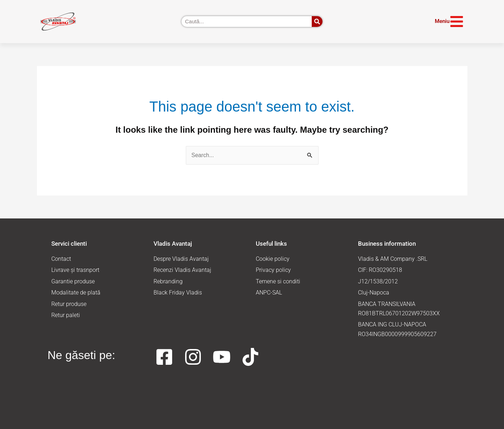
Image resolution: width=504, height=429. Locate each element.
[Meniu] (457, 22)
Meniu (442, 21)
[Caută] (317, 22)
